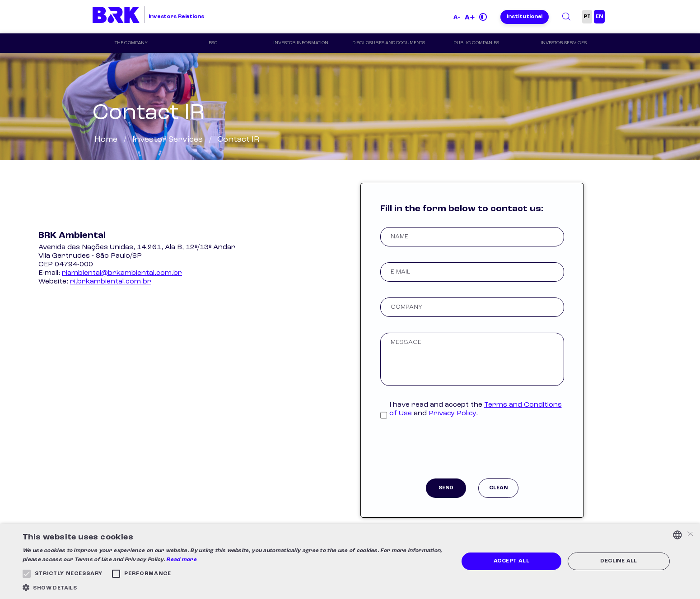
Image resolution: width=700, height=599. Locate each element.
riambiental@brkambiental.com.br (122, 273)
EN (599, 17)
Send (446, 488)
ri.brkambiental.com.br (111, 282)
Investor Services (564, 43)
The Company (131, 43)
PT (587, 17)
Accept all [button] (511, 561)
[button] (234, 587)
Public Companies (476, 43)
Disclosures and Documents (389, 43)
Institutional (525, 17)
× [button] (690, 535)
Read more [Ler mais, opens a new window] (181, 560)
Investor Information (301, 43)
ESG (213, 43)
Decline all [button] (618, 561)
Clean (498, 488)
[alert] (350, 561)
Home (106, 139)
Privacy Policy (452, 413)
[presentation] (472, 452)
